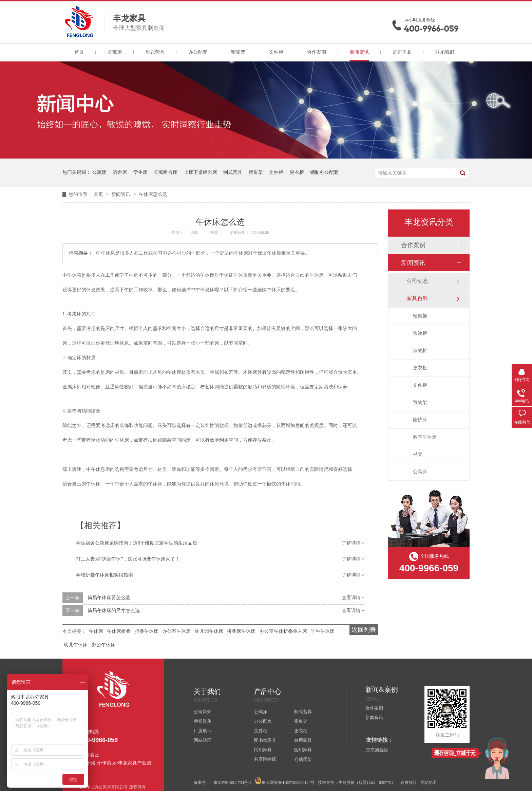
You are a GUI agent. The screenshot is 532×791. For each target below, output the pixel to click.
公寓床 (115, 52)
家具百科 (417, 298)
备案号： (202, 783)
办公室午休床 (176, 631)
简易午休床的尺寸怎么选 (114, 611)
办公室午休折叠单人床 (283, 631)
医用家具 (303, 750)
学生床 (140, 172)
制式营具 (155, 52)
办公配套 (198, 52)
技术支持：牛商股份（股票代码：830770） (357, 783)
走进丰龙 (402, 52)
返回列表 (364, 630)
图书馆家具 (265, 740)
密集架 (238, 52)
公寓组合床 (166, 172)
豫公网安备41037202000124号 (285, 781)
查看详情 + (353, 598)
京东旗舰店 (377, 750)
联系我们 (445, 52)
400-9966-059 (431, 29)
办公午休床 (103, 645)
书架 (418, 454)
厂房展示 (203, 731)
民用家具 (263, 750)
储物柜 (420, 351)
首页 (79, 52)
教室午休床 (425, 437)
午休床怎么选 (153, 194)
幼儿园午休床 (209, 631)
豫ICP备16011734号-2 (232, 783)
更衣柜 (297, 172)
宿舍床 (120, 172)
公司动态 (417, 281)
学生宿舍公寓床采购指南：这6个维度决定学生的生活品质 (137, 543)
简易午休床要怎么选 (109, 598)
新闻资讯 (359, 52)
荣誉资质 (203, 721)
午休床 (96, 631)
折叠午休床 (147, 631)
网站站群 (203, 740)
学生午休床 (323, 631)
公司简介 (203, 712)
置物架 (420, 402)
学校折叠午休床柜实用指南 (104, 575)
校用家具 (303, 740)
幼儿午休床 (76, 645)
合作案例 (317, 52)
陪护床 (420, 420)
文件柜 (276, 52)
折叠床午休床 (241, 631)
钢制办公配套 (324, 172)
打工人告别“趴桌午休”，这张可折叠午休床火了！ (128, 559)
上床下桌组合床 (201, 172)
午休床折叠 (119, 631)
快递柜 (420, 333)
